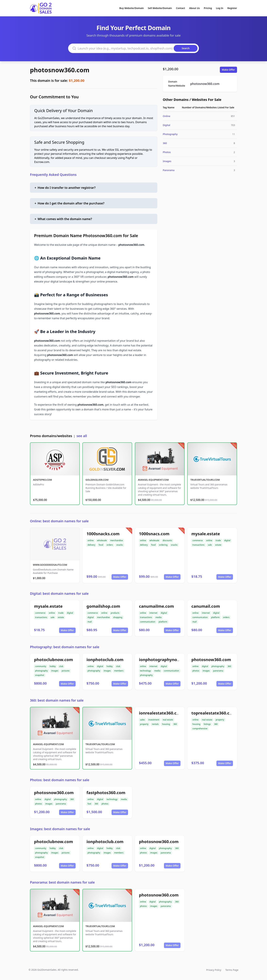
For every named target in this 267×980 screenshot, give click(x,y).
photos (196, 671)
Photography (170, 134)
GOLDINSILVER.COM (97, 480)
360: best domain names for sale (57, 700)
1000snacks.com (103, 534)
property (144, 724)
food (101, 545)
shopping (118, 617)
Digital (167, 125)
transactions (198, 545)
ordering (163, 545)
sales (142, 720)
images (55, 671)
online (91, 540)
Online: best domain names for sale (59, 521)
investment (154, 720)
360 (165, 143)
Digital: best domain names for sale (59, 593)
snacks (120, 545)
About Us (194, 8)
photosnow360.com (60, 70)
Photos (167, 152)
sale (210, 545)
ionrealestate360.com (161, 713)
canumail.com (206, 606)
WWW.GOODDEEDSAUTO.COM (50, 565)
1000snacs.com (154, 534)
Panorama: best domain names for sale (62, 882)
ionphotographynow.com (164, 659)
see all (82, 436)
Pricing (208, 8)
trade (218, 540)
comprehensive (200, 729)
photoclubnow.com (54, 659)
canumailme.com (156, 606)
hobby (53, 666)
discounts (167, 540)
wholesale (102, 540)
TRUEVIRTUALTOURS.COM (205, 480)
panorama (218, 671)
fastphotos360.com (106, 792)
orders (110, 545)
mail (90, 622)
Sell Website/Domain (160, 8)
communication (148, 622)
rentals (155, 724)
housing (166, 724)
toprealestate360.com (214, 713)
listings (207, 724)
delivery (91, 545)
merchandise (116, 540)
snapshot (40, 675)
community (41, 666)
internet (153, 613)
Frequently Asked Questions (53, 175)
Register (232, 8)
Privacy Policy (214, 970)
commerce (198, 540)
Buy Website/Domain (132, 8)
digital (227, 540)
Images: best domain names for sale (60, 829)
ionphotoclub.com (105, 659)
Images (167, 161)
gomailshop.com (103, 606)
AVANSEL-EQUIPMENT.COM (153, 480)
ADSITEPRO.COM (42, 480)
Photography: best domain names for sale (65, 647)
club (61, 666)
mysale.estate (206, 534)
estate (218, 545)
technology (145, 671)
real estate (168, 720)
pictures (66, 671)
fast (89, 804)
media (159, 617)
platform (163, 622)
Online (167, 116)
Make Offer (228, 70)
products (115, 613)
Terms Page (232, 970)
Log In (220, 8)
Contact (181, 8)
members (119, 671)
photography (41, 671)
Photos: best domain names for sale (60, 780)
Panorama (169, 170)
